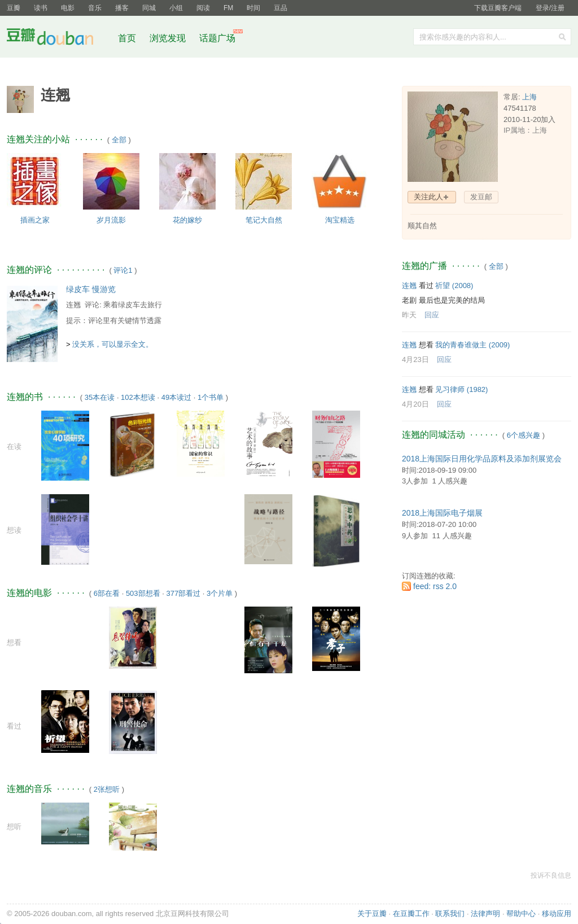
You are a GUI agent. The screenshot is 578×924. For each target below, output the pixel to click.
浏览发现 (169, 38)
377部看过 (183, 593)
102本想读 (138, 397)
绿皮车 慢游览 (91, 289)
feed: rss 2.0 (435, 586)
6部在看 (107, 593)
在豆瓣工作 (411, 914)
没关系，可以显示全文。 (113, 344)
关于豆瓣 (372, 914)
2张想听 (107, 789)
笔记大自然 (264, 220)
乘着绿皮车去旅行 (133, 305)
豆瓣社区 (59, 39)
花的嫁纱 (187, 220)
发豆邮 (481, 197)
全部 (119, 140)
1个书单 (211, 397)
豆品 (281, 8)
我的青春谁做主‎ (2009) (472, 345)
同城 (149, 8)
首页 (127, 38)
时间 (253, 8)
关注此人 (428, 197)
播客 (122, 8)
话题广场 (217, 38)
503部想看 (143, 593)
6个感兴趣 (524, 435)
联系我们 (450, 914)
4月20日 (415, 404)
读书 (41, 8)
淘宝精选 (340, 220)
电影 (68, 8)
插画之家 (35, 220)
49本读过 (176, 397)
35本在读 (100, 397)
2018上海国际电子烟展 (442, 513)
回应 (432, 315)
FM (228, 8)
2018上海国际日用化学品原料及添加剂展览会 (482, 459)
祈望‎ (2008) (454, 286)
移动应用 (557, 914)
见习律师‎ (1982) (461, 389)
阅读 (203, 8)
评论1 (123, 270)
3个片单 (220, 593)
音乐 (95, 8)
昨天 (409, 315)
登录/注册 (550, 8)
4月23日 (415, 359)
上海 (529, 97)
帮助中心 (521, 914)
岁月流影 (111, 220)
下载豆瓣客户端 (498, 8)
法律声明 (485, 914)
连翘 (73, 305)
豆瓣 (14, 8)
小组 (176, 8)
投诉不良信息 (551, 875)
